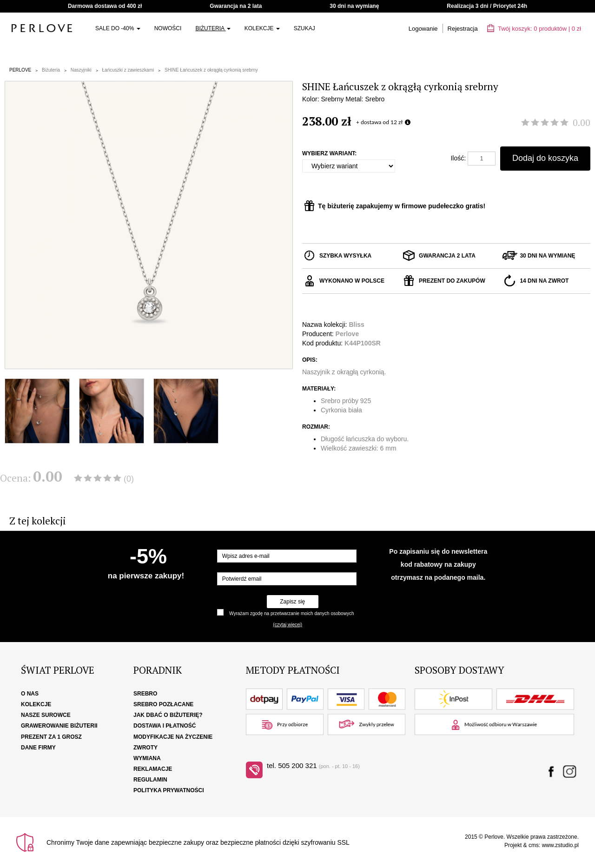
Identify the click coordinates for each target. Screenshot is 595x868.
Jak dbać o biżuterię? (168, 715)
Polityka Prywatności (169, 790)
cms (534, 845)
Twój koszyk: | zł (534, 29)
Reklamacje (153, 769)
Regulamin (150, 780)
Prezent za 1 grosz (51, 737)
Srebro (145, 694)
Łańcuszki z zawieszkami (128, 70)
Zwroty (145, 748)
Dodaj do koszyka (545, 158)
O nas (30, 694)
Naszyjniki (81, 70)
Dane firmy (38, 748)
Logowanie (423, 29)
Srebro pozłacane (163, 704)
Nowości (168, 28)
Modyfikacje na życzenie (173, 737)
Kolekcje (262, 28)
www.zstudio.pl (560, 845)
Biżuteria (213, 28)
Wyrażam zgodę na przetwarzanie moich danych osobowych (291, 613)
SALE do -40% (118, 28)
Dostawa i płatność (165, 726)
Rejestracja (463, 29)
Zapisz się (292, 602)
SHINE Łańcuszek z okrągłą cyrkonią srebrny (211, 70)
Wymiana (147, 758)
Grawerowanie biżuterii (59, 726)
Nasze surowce (46, 715)
